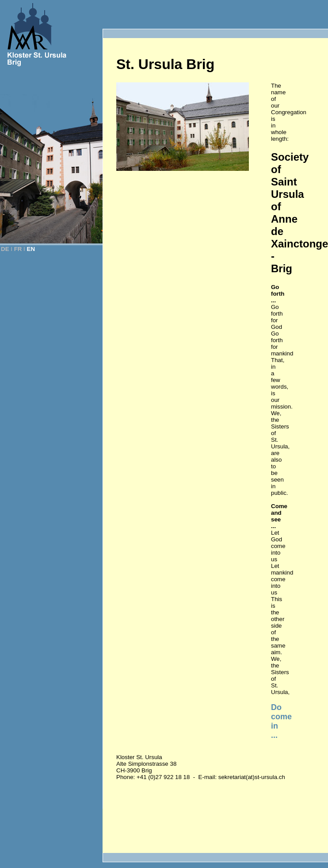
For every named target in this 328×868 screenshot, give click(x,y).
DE (5, 249)
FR (18, 249)
